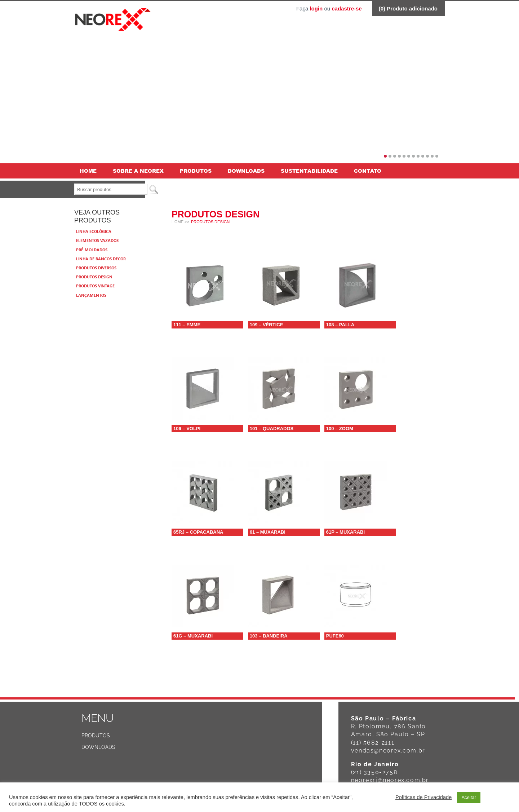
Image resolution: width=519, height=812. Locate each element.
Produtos (196, 171)
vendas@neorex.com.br (388, 751)
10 (427, 156)
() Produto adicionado (408, 8)
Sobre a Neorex (138, 171)
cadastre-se (347, 8)
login (316, 8)
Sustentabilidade (309, 171)
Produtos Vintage (95, 286)
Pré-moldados (92, 250)
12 (437, 156)
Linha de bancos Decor (101, 259)
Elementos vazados (97, 240)
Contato (368, 171)
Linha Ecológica (94, 231)
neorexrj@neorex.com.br (390, 780)
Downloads (246, 171)
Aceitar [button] (469, 797)
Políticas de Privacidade (423, 797)
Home (88, 171)
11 (432, 156)
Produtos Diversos (96, 268)
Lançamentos (91, 295)
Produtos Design (94, 277)
